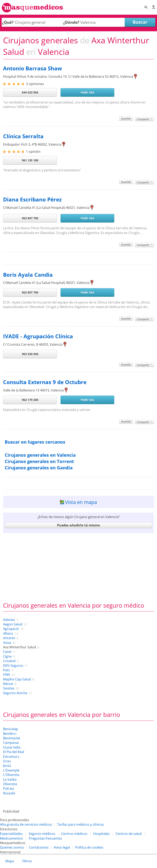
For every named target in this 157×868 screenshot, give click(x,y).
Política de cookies (89, 847)
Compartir (144, 119)
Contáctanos (39, 847)
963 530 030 (30, 354)
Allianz (8, 633)
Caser (7, 652)
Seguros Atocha (15, 693)
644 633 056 (30, 92)
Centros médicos (74, 834)
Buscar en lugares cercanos (35, 442)
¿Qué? (8, 22)
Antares (9, 638)
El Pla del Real (14, 752)
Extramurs (11, 757)
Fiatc (7, 670)
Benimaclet (12, 738)
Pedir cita (87, 92)
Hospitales (101, 834)
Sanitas (9, 688)
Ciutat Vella (12, 747)
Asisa (7, 643)
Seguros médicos (42, 834)
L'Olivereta (11, 775)
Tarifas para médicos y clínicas (80, 824)
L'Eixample (11, 770)
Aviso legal (62, 847)
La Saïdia (10, 779)
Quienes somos (12, 847)
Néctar (8, 684)
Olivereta (10, 784)
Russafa (9, 793)
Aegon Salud (13, 624)
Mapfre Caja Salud (17, 679)
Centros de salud (129, 834)
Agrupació (11, 629)
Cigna (7, 656)
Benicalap (11, 729)
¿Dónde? (71, 22)
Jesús (7, 766)
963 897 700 (30, 218)
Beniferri (10, 734)
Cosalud (9, 661)
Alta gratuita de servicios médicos (26, 824)
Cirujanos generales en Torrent (39, 461)
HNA (7, 675)
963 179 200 (30, 400)
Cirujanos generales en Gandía (39, 468)
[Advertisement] (78, 566)
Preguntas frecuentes (45, 838)
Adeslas (9, 620)
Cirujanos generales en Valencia (40, 455)
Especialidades (11, 834)
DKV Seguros (13, 666)
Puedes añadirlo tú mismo (78, 525)
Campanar (11, 743)
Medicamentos (11, 838)
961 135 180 (30, 160)
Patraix (8, 788)
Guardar (126, 118)
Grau (7, 761)
